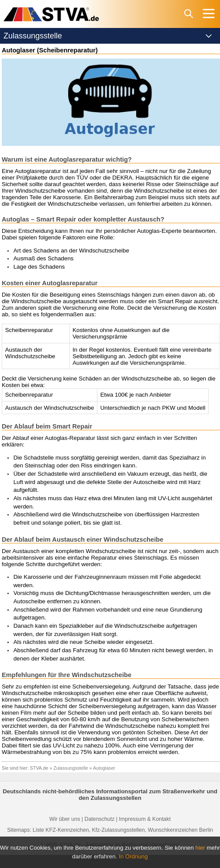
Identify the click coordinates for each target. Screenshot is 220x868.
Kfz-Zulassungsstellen (118, 830)
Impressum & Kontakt (144, 819)
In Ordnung (133, 856)
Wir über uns (65, 819)
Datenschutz (99, 819)
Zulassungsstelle (70, 768)
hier (200, 848)
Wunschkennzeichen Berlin (180, 830)
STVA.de (39, 768)
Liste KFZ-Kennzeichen (61, 830)
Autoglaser (104, 768)
